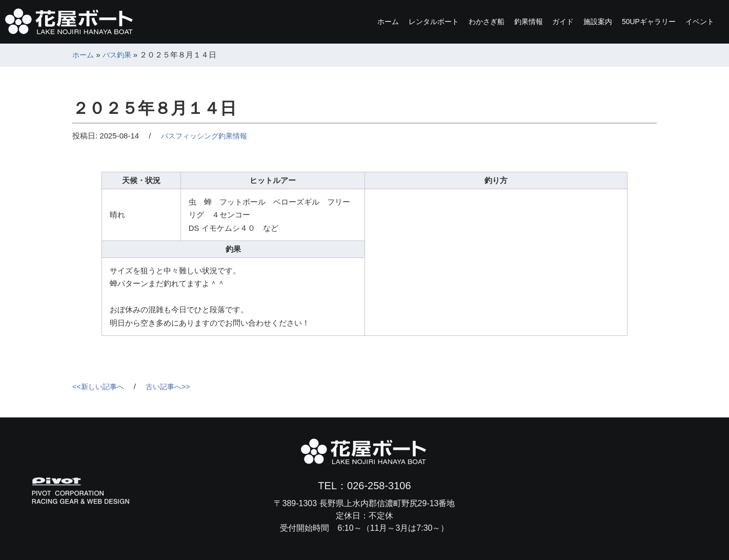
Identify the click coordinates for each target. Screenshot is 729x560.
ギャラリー (631, 21)
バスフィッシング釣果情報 (207, 136)
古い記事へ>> (173, 386)
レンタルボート (358, 21)
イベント (694, 21)
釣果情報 (477, 21)
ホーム (300, 21)
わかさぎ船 (423, 21)
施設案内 (567, 21)
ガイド (522, 21)
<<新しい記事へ (100, 386)
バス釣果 (119, 55)
